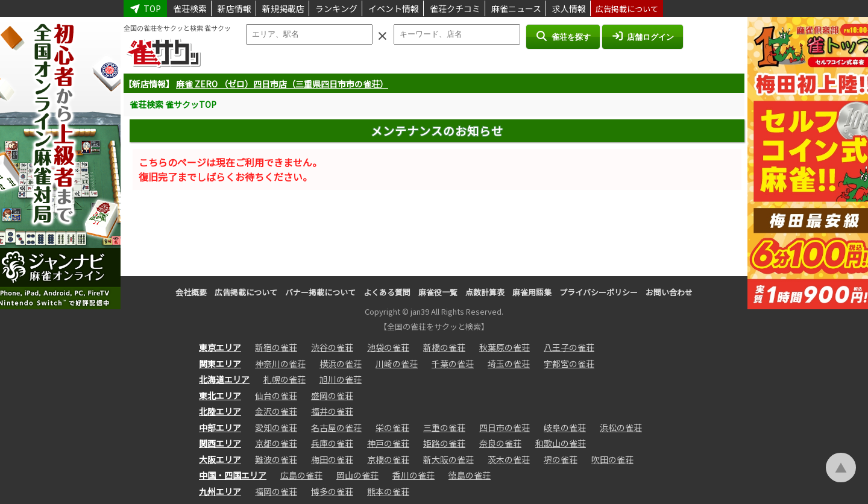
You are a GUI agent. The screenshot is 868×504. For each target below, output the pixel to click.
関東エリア (220, 364)
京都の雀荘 (276, 443)
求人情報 (569, 8)
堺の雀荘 (561, 459)
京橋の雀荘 (388, 459)
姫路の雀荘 (444, 443)
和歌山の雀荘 (561, 443)
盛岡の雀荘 (332, 395)
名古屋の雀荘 (336, 427)
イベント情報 (394, 8)
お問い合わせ (669, 292)
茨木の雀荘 (509, 459)
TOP (145, 8)
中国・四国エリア (233, 475)
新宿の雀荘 (276, 347)
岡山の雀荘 (357, 475)
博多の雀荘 (332, 491)
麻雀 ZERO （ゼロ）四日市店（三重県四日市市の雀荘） (282, 84)
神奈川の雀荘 (280, 364)
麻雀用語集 (532, 292)
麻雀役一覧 (438, 292)
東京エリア (220, 347)
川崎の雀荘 (397, 364)
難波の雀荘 (276, 459)
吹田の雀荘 (612, 459)
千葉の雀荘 (453, 364)
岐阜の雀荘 (565, 427)
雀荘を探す (563, 36)
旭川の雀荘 (341, 379)
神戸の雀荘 (388, 443)
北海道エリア (224, 379)
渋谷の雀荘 (332, 347)
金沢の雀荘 (276, 411)
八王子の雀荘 (569, 347)
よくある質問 (387, 292)
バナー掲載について (320, 292)
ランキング (336, 8)
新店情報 (234, 8)
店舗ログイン (643, 36)
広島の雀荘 (301, 475)
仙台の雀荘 (276, 395)
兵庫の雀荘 (332, 443)
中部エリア (220, 427)
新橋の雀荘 (444, 347)
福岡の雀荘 (276, 491)
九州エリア (220, 491)
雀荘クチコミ (455, 8)
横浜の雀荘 (341, 364)
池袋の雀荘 (388, 347)
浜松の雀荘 (621, 427)
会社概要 (191, 292)
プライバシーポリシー (599, 292)
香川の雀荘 (414, 475)
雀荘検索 (190, 8)
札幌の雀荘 (285, 379)
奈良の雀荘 (500, 443)
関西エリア (220, 443)
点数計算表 (485, 292)
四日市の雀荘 (505, 427)
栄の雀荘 (392, 427)
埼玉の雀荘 (509, 364)
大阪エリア (220, 459)
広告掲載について (627, 9)
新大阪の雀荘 (448, 459)
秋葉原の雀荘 (505, 347)
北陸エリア (220, 411)
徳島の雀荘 (470, 475)
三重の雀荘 (444, 427)
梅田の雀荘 (332, 459)
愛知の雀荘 (276, 427)
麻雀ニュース (516, 8)
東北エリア (220, 395)
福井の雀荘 (332, 411)
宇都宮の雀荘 (569, 364)
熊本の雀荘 (388, 491)
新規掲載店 (283, 8)
